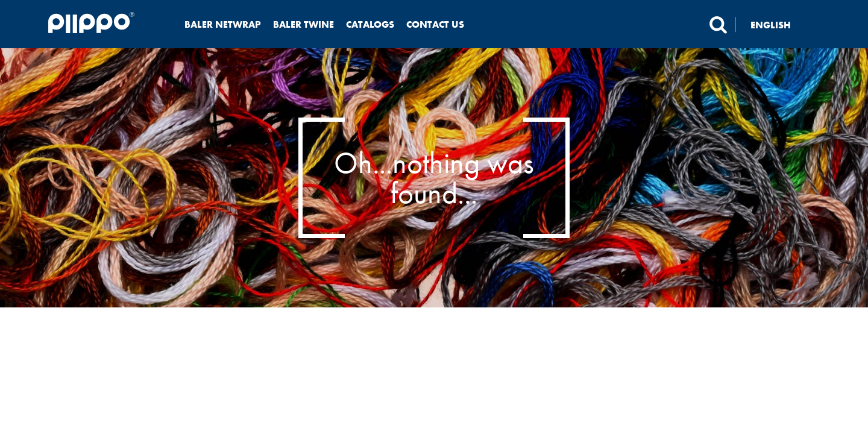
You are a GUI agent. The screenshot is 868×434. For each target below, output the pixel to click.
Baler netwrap (223, 24)
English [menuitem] (771, 24)
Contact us (435, 24)
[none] (778, 24)
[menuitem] (778, 24)
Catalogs (370, 24)
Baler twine (303, 24)
